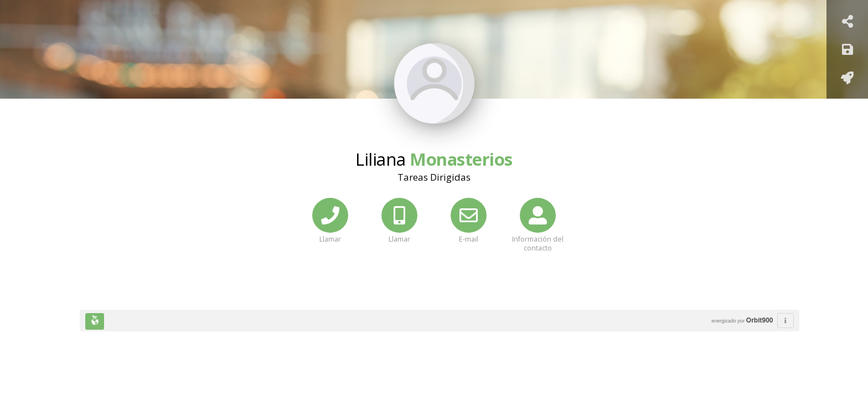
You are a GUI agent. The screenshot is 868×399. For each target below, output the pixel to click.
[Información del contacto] (538, 233)
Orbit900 (760, 320)
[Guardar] (848, 51)
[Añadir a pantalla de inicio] (847, 80)
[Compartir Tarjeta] (848, 23)
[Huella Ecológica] (95, 321)
